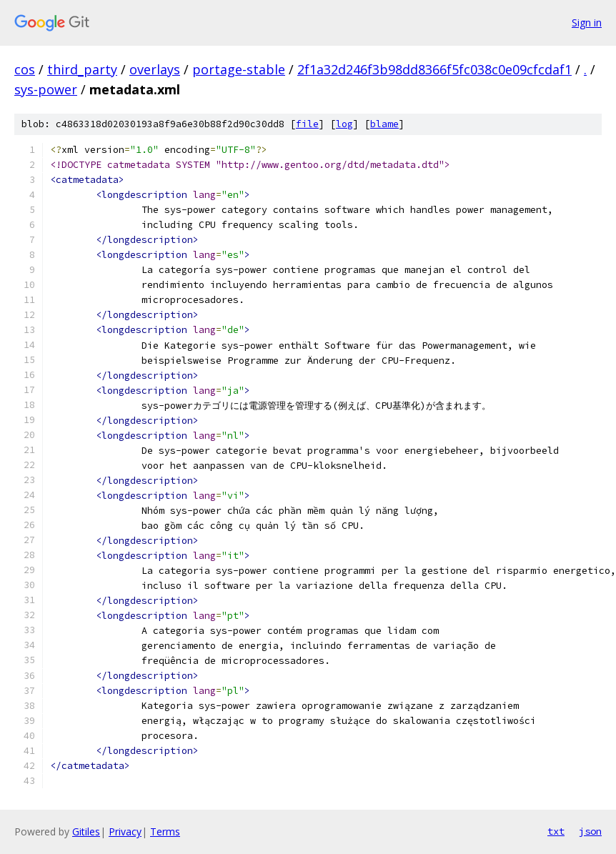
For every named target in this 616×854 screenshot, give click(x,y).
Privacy (125, 831)
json (590, 831)
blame (384, 124)
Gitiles (86, 831)
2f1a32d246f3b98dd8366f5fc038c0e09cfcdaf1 (434, 69)
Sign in (587, 23)
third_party (82, 69)
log (344, 124)
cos (25, 69)
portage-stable (239, 69)
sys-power (46, 89)
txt (556, 831)
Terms (165, 831)
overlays (155, 69)
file (307, 124)
